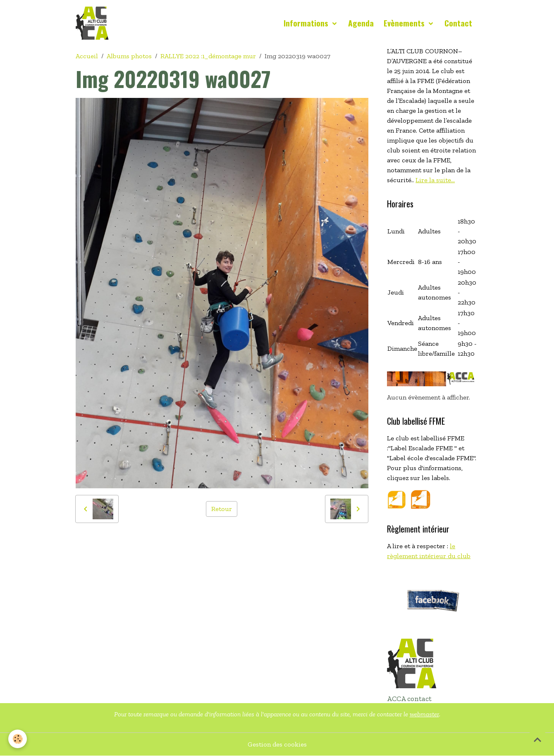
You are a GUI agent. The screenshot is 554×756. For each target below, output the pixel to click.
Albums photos (129, 56)
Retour (222, 509)
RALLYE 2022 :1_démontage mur (208, 56)
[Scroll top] (537, 739)
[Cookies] (18, 739)
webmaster (424, 714)
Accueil (87, 56)
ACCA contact (409, 699)
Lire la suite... (435, 180)
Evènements (405, 23)
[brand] (94, 23)
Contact (458, 23)
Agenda (361, 23)
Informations (307, 23)
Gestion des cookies (277, 744)
